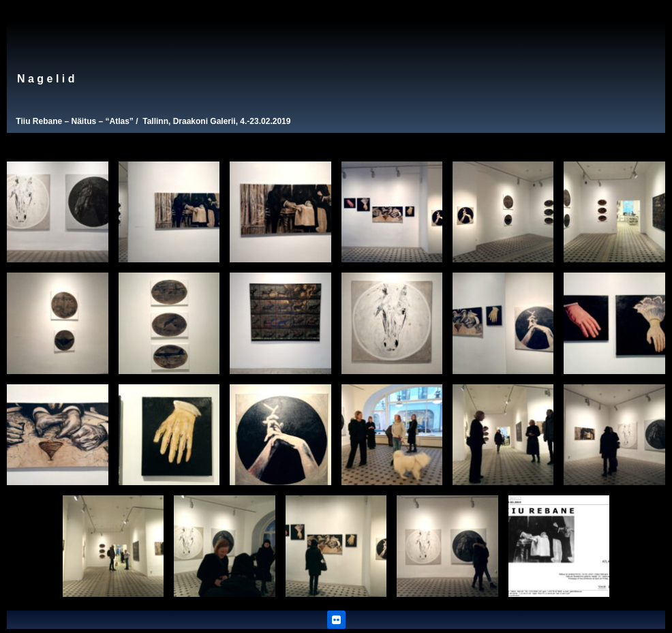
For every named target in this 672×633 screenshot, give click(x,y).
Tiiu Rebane (39, 121)
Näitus (83, 121)
